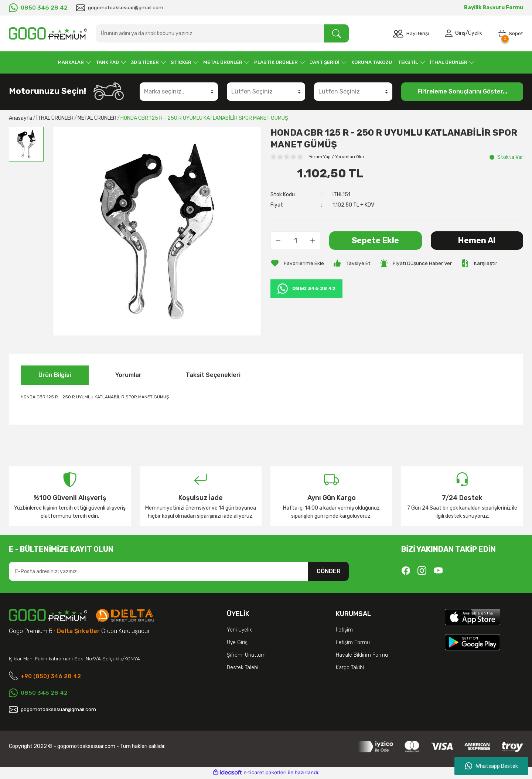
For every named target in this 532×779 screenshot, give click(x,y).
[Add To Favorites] (297, 263)
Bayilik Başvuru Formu (494, 8)
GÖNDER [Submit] (329, 571)
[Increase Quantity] (313, 241)
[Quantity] (295, 241)
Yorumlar (128, 375)
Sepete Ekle (376, 240)
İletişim (344, 630)
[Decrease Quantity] (278, 241)
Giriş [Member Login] (460, 33)
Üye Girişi (238, 642)
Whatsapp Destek (492, 766)
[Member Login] (450, 34)
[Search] (222, 33)
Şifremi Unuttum (246, 655)
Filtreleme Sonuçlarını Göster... (462, 91)
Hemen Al (477, 240)
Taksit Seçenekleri (213, 375)
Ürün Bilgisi (55, 375)
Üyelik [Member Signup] (475, 33)
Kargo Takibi (350, 668)
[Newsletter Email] (179, 571)
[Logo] (48, 33)
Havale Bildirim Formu (362, 655)
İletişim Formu (353, 642)
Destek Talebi (243, 668)
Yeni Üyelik (239, 630)
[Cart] (511, 34)
